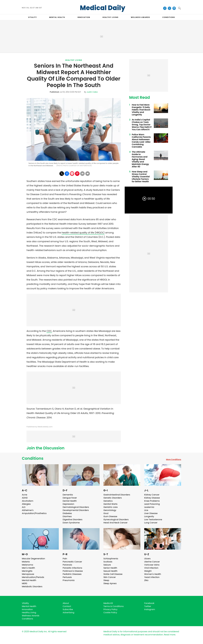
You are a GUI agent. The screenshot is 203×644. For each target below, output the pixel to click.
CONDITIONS (169, 17)
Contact (67, 606)
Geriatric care (110, 507)
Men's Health (28, 568)
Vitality (25, 603)
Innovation (27, 609)
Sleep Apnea (110, 583)
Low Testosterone (153, 520)
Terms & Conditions (114, 606)
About (66, 603)
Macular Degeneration (33, 559)
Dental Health (70, 501)
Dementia (68, 495)
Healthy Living (74, 60)
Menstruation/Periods (33, 577)
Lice (146, 510)
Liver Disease (151, 513)
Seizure (107, 565)
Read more (170, 635)
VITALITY (32, 17)
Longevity (149, 516)
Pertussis (67, 577)
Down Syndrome (71, 523)
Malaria (26, 562)
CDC (49, 331)
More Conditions (174, 459)
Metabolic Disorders (32, 587)
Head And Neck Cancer (115, 523)
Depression (68, 504)
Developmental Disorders (76, 510)
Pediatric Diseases (72, 574)
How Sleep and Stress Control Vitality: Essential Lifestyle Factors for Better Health (141, 177)
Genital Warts (110, 504)
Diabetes (67, 513)
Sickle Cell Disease (113, 574)
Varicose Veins (152, 565)
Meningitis (27, 571)
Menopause (28, 574)
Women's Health (153, 574)
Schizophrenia (111, 559)
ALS (24, 507)
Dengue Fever (70, 498)
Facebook (149, 603)
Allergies (26, 504)
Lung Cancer (151, 523)
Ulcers (147, 559)
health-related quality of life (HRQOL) (83, 233)
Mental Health (29, 580)
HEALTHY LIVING (110, 17)
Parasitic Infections (72, 568)
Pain (65, 559)
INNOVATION (84, 17)
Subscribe (68, 609)
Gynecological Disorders (116, 520)
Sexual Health (110, 571)
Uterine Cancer (152, 562)
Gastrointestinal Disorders (117, 495)
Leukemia (149, 507)
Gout (106, 513)
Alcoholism (28, 501)
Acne (25, 495)
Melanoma (27, 565)
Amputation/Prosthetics (34, 513)
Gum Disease (110, 516)
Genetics (108, 501)
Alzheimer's (28, 510)
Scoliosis (108, 562)
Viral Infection (151, 568)
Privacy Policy (110, 609)
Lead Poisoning (152, 504)
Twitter (148, 606)
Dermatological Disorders (76, 507)
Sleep (106, 580)
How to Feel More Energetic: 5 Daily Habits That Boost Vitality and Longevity (141, 110)
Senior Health (110, 568)
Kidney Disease (152, 498)
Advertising (68, 613)
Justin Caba (92, 92)
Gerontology (110, 510)
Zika (146, 580)
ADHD (25, 498)
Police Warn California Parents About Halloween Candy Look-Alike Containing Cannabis (141, 141)
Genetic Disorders (113, 498)
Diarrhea (67, 516)
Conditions (33, 458)
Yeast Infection (152, 577)
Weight (148, 571)
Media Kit (108, 603)
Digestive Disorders (72, 520)
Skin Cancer (110, 577)
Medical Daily (103, 8)
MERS (25, 583)
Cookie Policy (110, 613)
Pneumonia (69, 580)
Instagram (150, 609)
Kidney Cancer (152, 495)
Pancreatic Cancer (72, 562)
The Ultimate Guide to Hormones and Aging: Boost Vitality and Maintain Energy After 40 (140, 159)
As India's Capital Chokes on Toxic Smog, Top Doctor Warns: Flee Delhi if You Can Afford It (142, 125)
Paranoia (67, 565)
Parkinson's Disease (73, 571)
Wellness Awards (140, 17)
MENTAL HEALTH (57, 17)
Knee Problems (152, 501)
